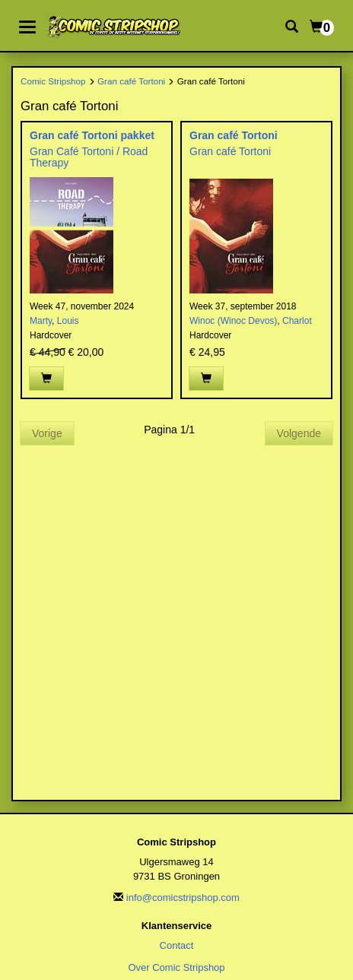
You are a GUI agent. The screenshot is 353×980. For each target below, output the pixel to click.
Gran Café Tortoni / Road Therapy (89, 157)
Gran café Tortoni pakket (92, 135)
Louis (68, 321)
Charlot (297, 321)
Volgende (299, 433)
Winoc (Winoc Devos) (233, 321)
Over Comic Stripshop (176, 967)
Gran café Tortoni (131, 81)
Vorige (47, 433)
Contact (177, 945)
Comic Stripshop (53, 81)
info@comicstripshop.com (183, 898)
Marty (41, 321)
